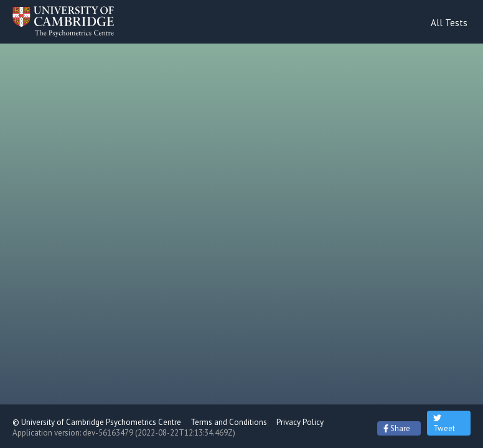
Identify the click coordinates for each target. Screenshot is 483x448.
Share (397, 428)
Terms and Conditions (229, 422)
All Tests (449, 23)
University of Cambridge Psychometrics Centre (101, 422)
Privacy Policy (300, 422)
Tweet (444, 423)
